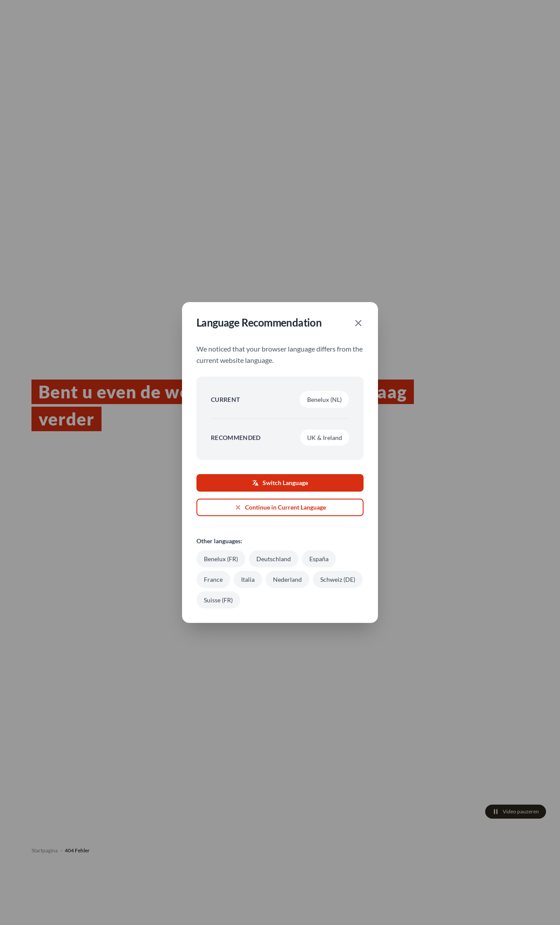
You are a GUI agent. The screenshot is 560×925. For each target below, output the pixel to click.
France (213, 579)
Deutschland (274, 559)
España (319, 559)
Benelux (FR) (221, 559)
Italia (248, 579)
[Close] (358, 323)
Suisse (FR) (218, 600)
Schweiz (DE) (338, 579)
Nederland (287, 579)
